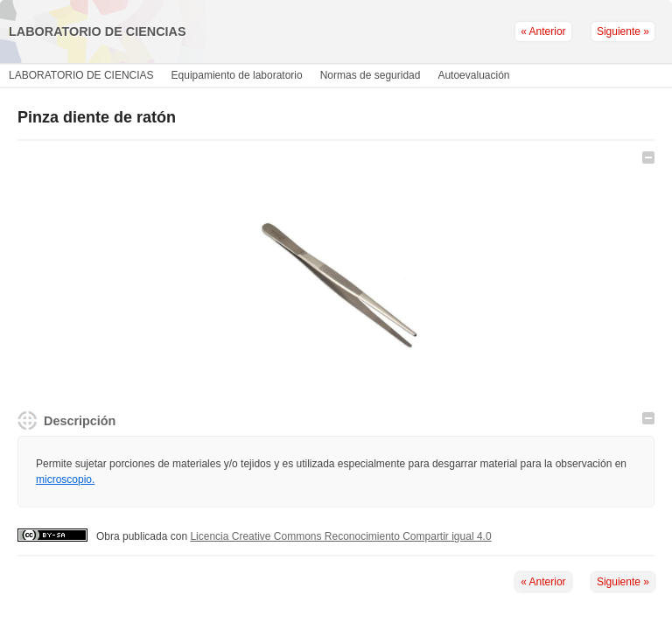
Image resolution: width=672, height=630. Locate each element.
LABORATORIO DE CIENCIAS (81, 75)
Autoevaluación (473, 75)
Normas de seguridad (371, 75)
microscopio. (65, 479)
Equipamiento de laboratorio (237, 75)
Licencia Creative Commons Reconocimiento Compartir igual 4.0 (340, 536)
